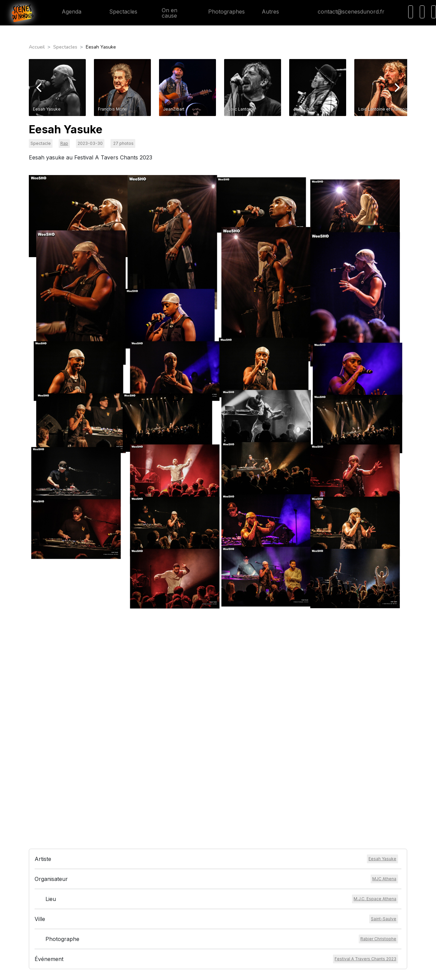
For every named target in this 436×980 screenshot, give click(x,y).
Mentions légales (197, 903)
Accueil (37, 47)
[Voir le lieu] (375, 772)
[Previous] (40, 88)
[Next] (396, 88)
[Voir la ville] (384, 792)
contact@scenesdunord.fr (346, 12)
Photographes (221, 12)
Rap (64, 143)
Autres (274, 12)
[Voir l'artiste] (382, 732)
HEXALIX (262, 970)
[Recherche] (411, 12)
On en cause (166, 13)
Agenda (66, 12)
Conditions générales (201, 896)
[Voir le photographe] (378, 812)
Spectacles (118, 12)
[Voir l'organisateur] (384, 752)
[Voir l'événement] (365, 832)
